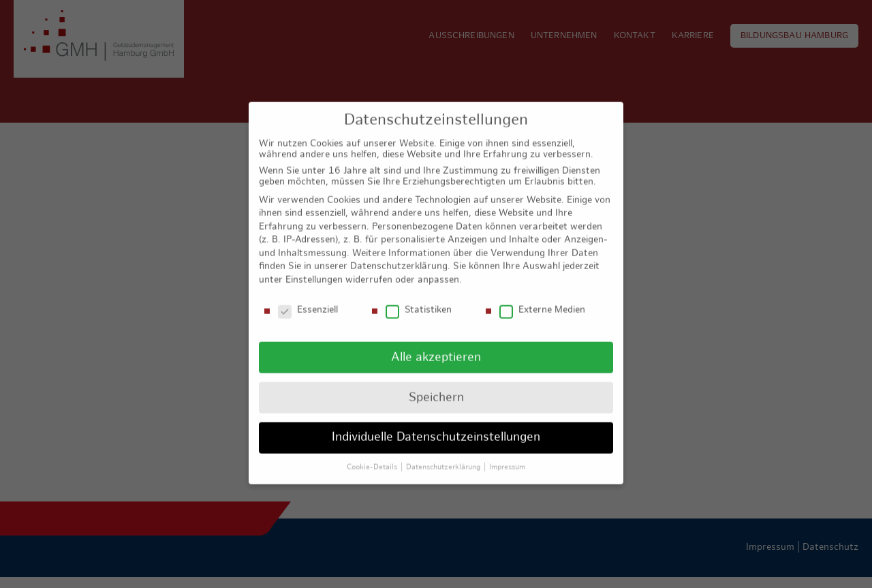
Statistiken (419, 300)
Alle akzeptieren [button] (436, 347)
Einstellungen (314, 270)
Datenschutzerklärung (399, 257)
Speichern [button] (436, 387)
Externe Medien (542, 300)
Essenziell (308, 300)
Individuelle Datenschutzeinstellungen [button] (436, 428)
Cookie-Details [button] (373, 457)
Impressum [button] (507, 457)
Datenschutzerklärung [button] (444, 457)
